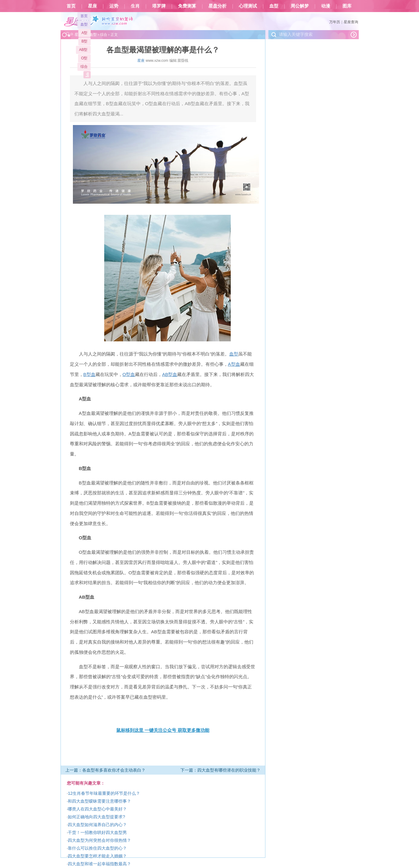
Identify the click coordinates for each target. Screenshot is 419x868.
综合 (84, 67)
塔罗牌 (159, 6)
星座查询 (351, 22)
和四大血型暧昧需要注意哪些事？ (99, 801)
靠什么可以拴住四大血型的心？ (97, 848)
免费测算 (187, 6)
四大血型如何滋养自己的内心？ (97, 825)
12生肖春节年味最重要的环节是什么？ (104, 793)
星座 (92, 6)
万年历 (335, 22)
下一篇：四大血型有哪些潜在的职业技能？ (220, 770)
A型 (84, 33)
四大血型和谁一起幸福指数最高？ (99, 864)
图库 (347, 6)
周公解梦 (300, 6)
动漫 (326, 6)
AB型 (83, 50)
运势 (114, 6)
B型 (84, 41)
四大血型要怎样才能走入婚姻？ (97, 856)
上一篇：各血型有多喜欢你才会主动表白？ (105, 770)
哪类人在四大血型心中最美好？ (97, 809)
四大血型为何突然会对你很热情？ (99, 840)
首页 (71, 6)
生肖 (135, 6)
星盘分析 (217, 6)
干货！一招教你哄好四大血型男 (97, 832)
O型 (84, 58)
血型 (274, 6)
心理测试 (248, 6)
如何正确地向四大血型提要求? (96, 817)
